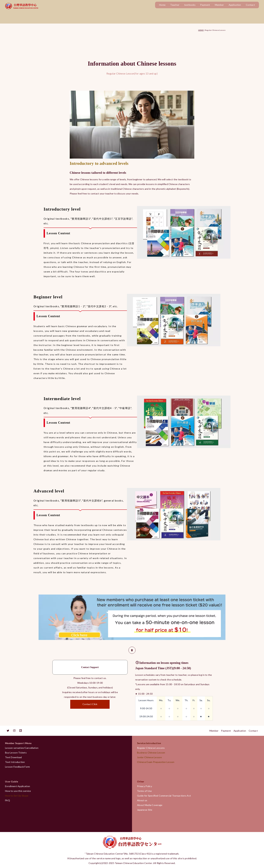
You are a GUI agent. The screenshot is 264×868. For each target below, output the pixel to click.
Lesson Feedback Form (18, 767)
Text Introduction (15, 762)
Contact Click (90, 705)
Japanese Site (145, 810)
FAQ (7, 800)
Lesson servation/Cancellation (22, 748)
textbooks (190, 5)
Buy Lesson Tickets (16, 753)
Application (235, 5)
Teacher (175, 5)
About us (142, 800)
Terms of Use (144, 791)
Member (219, 5)
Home (162, 5)
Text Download (13, 757)
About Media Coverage (150, 805)
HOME (201, 30)
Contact (250, 5)
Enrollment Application (18, 786)
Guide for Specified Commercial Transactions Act (164, 796)
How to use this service (18, 791)
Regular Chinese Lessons (152, 748)
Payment (205, 5)
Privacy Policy (145, 786)
